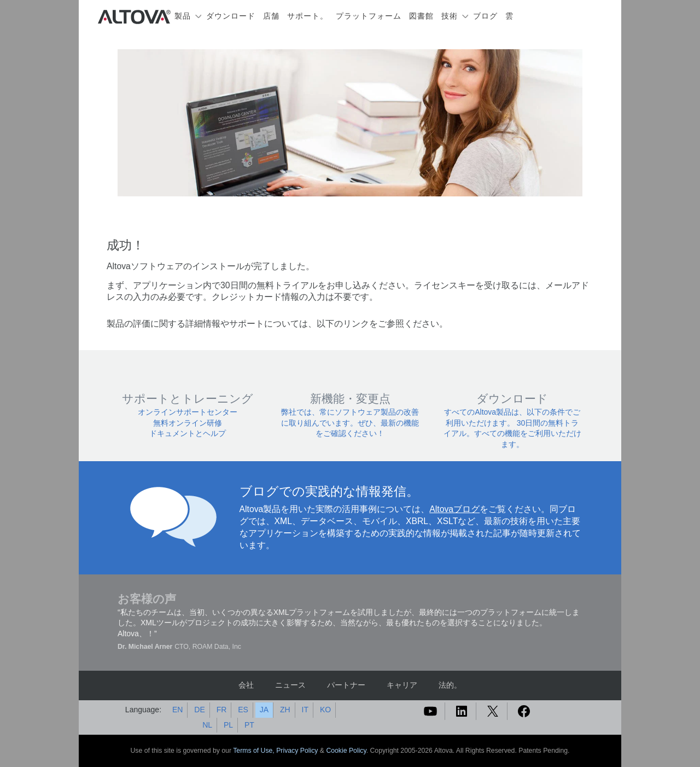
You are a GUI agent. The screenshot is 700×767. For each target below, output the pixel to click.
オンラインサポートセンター (188, 412)
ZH (285, 710)
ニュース (290, 685)
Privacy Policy (297, 751)
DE (199, 710)
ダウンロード (231, 16)
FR (222, 710)
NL (207, 725)
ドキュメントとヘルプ (188, 433)
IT (305, 710)
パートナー (346, 685)
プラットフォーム (369, 16)
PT (249, 725)
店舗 (271, 16)
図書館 (421, 16)
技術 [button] (450, 16)
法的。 (450, 685)
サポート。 (308, 16)
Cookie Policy (346, 751)
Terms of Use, (255, 751)
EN (177, 710)
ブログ (485, 16)
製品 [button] (183, 16)
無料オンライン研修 (188, 423)
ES (243, 710)
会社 (246, 685)
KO (325, 710)
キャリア (402, 685)
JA (264, 710)
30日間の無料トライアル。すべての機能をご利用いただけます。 (512, 434)
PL (228, 725)
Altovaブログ (454, 509)
